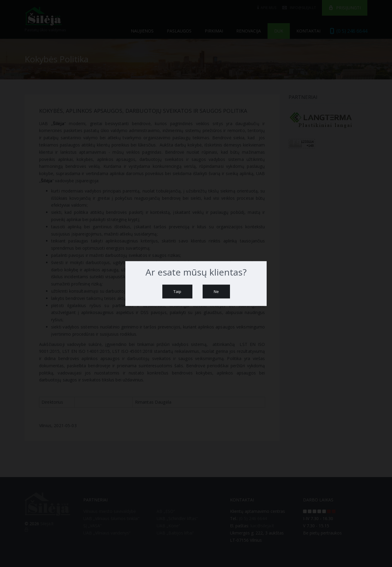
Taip (177, 291)
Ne (216, 291)
